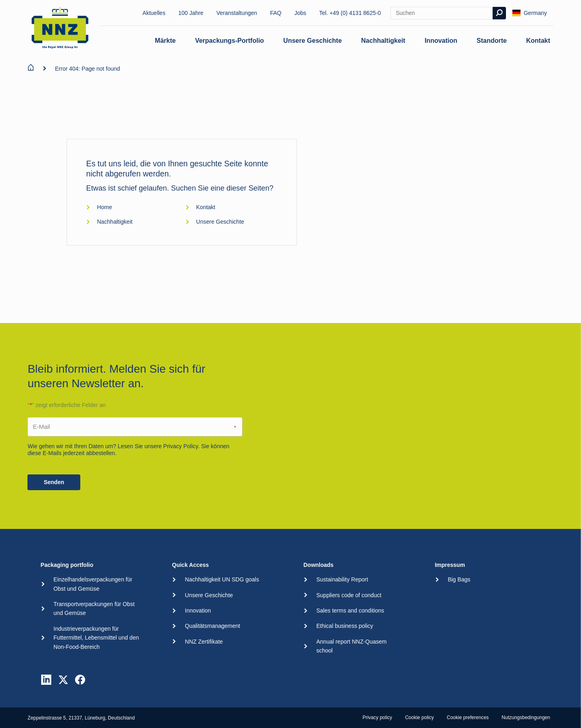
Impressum (450, 565)
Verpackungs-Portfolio (229, 41)
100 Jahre (191, 13)
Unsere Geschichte (312, 41)
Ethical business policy (345, 626)
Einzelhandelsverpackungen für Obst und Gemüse (93, 584)
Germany (530, 13)
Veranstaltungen (237, 13)
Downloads (319, 565)
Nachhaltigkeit (383, 41)
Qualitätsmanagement (212, 626)
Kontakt (538, 41)
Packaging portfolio (67, 565)
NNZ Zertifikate (204, 642)
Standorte (492, 41)
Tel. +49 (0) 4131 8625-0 (350, 13)
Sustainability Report (342, 579)
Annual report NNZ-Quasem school (351, 646)
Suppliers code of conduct (349, 595)
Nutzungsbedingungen (526, 718)
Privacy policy (377, 718)
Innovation (441, 41)
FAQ (276, 13)
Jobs (300, 13)
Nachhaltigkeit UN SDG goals (222, 579)
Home (99, 207)
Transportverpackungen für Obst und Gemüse (94, 608)
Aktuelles (154, 13)
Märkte (165, 41)
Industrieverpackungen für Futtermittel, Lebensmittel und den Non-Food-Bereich (96, 638)
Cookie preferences (468, 718)
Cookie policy (419, 718)
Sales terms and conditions (350, 611)
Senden (54, 482)
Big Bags (459, 579)
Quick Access (190, 565)
